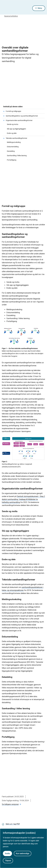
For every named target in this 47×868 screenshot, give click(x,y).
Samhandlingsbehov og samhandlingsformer (22, 116)
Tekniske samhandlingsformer (16, 138)
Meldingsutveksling (14, 142)
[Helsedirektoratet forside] (5, 8)
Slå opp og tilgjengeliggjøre (16, 129)
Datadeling (11, 151)
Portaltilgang (12, 160)
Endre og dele (12, 133)
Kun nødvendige (23, 853)
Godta (7, 853)
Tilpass (8, 861)
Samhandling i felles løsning (17, 156)
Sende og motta (13, 124)
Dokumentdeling (13, 147)
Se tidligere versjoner (10, 804)
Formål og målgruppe (13, 111)
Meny (40, 8)
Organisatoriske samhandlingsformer (19, 120)
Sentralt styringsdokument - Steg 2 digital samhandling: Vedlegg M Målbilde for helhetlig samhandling (23, 499)
